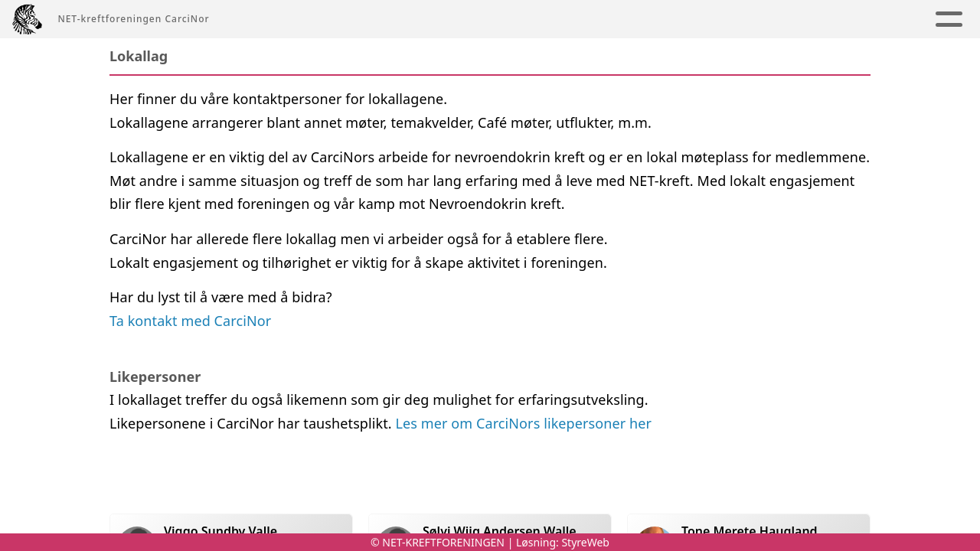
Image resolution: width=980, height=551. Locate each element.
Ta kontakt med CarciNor (190, 321)
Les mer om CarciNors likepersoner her (524, 423)
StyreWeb (585, 542)
